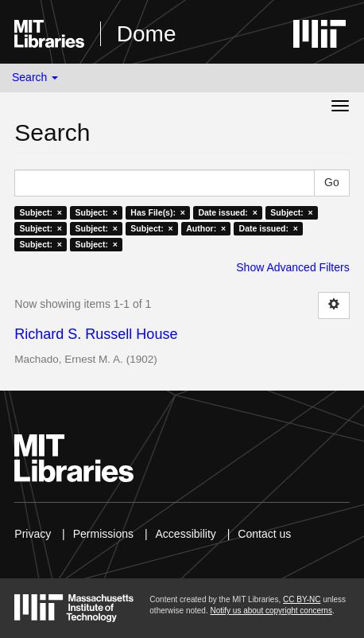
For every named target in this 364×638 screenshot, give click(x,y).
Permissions (103, 534)
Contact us (264, 534)
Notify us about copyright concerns (271, 611)
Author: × (206, 228)
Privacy (33, 534)
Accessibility (186, 534)
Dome (147, 34)
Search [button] (35, 77)
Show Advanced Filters (292, 267)
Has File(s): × (158, 212)
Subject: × (41, 212)
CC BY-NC (302, 599)
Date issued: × (227, 212)
